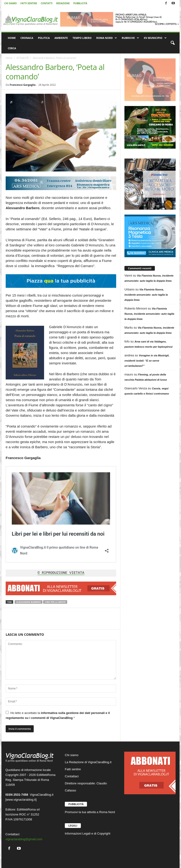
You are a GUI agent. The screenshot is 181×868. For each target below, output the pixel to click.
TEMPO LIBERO (82, 38)
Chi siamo (72, 755)
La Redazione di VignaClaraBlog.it (88, 762)
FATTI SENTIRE (29, 3)
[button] (173, 43)
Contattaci (72, 776)
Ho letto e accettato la (58, 715)
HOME (12, 38)
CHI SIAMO (10, 3)
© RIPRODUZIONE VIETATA (61, 573)
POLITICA (44, 38)
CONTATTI (47, 3)
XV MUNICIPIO (155, 38)
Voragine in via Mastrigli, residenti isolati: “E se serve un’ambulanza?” (147, 361)
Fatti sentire (73, 769)
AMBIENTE (61, 38)
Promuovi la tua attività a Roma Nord (90, 812)
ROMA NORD (107, 38)
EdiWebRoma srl (28, 809)
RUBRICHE (130, 38)
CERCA (12, 48)
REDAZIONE (63, 3)
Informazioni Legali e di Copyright (88, 833)
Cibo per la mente (55, 602)
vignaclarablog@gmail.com (24, 839)
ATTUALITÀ (23, 58)
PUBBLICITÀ (80, 3)
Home (9, 58)
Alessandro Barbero (29, 602)
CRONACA (27, 38)
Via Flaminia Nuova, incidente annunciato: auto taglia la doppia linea (146, 295)
